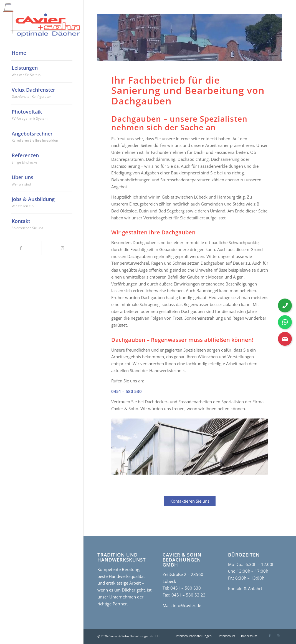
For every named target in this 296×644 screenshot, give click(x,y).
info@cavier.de (186, 605)
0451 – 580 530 (127, 391)
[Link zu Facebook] (21, 248)
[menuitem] (42, 53)
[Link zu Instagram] (62, 248)
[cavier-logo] (42, 20)
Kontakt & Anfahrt (245, 588)
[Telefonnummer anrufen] (285, 305)
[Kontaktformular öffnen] (285, 339)
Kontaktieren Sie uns (190, 501)
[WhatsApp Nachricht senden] (285, 322)
